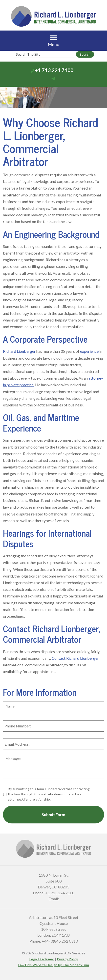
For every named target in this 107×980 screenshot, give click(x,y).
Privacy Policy (67, 959)
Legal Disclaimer (42, 959)
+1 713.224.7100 (54, 70)
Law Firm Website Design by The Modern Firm (54, 965)
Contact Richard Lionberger (75, 658)
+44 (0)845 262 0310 (60, 941)
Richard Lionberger (19, 351)
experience (90, 351)
